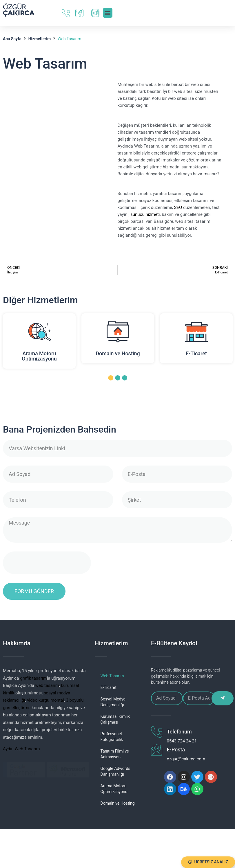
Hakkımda (17, 643)
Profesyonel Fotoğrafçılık (112, 737)
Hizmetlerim (40, 39)
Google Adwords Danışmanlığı (115, 771)
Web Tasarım (112, 676)
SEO (178, 207)
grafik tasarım (33, 678)
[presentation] (47, 563)
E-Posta (174, 750)
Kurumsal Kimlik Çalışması (115, 719)
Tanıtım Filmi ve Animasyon (115, 754)
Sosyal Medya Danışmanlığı (113, 702)
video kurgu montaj (45, 700)
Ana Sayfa (12, 39)
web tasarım (47, 685)
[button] (208, 862)
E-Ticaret (196, 353)
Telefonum (177, 732)
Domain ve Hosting (118, 353)
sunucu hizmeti (145, 214)
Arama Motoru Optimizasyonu (39, 356)
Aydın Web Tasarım (21, 749)
